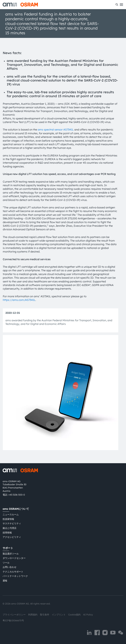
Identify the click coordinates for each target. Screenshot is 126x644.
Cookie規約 (74, 615)
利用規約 (33, 615)
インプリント (59, 615)
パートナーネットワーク (15, 576)
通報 (5, 581)
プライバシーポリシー (14, 615)
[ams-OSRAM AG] (20, 5)
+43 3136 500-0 (17, 495)
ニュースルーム (11, 514)
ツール (6, 563)
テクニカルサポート (13, 572)
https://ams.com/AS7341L (19, 300)
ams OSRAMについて (16, 509)
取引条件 (45, 615)
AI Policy (88, 615)
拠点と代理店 (10, 528)
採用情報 (7, 533)
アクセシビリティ (12, 537)
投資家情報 (8, 519)
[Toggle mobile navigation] (121, 5)
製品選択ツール (11, 554)
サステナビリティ (12, 523)
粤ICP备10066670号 (13, 620)
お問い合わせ (10, 567)
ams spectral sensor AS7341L (56, 130)
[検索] (117, 5)
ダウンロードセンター (14, 558)
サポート (8, 548)
